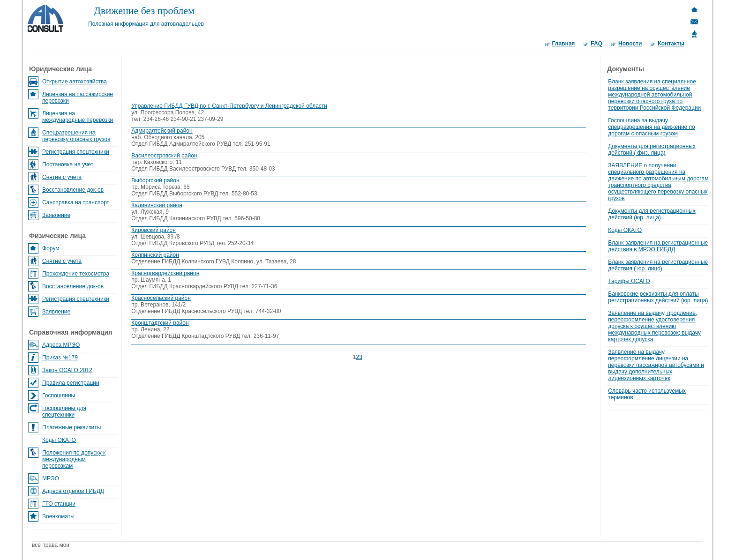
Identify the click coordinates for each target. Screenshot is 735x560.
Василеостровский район (164, 156)
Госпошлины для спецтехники (64, 411)
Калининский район (157, 205)
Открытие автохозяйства (75, 82)
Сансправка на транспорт (76, 202)
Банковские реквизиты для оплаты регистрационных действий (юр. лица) (658, 297)
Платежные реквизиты (71, 427)
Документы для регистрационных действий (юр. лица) (652, 214)
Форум (51, 248)
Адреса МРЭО (61, 345)
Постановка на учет (68, 164)
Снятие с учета (62, 177)
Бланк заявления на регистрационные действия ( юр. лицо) (658, 265)
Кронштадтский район (160, 323)
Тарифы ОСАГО (629, 281)
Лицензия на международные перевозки (78, 117)
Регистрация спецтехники (76, 152)
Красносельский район (161, 298)
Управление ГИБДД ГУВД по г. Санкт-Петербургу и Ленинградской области (229, 106)
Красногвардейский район (165, 273)
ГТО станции (59, 504)
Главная (564, 44)
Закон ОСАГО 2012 (67, 370)
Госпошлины (59, 396)
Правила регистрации (71, 383)
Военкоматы (58, 516)
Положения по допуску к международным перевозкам (74, 459)
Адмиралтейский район (162, 131)
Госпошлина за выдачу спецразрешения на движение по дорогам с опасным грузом (652, 127)
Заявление (56, 215)
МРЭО (51, 478)
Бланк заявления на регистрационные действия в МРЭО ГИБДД (658, 246)
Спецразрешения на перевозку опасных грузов (76, 136)
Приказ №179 (60, 358)
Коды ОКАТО (59, 440)
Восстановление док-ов (73, 190)
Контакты (671, 44)
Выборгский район (155, 180)
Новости (630, 44)
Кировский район (154, 230)
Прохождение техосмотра (76, 274)
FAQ (596, 44)
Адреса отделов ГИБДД (73, 491)
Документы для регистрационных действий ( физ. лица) (652, 149)
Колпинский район (155, 255)
